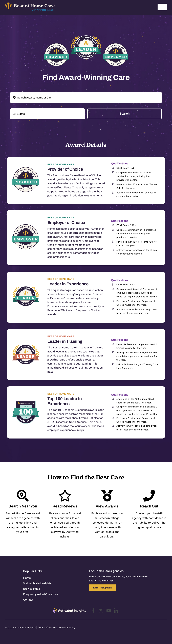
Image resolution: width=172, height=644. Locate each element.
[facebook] (93, 611)
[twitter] (101, 611)
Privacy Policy (67, 627)
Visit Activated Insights (43, 10)
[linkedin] (116, 611)
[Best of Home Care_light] (30, 4)
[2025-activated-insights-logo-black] (69, 610)
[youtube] (109, 611)
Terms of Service (48, 627)
